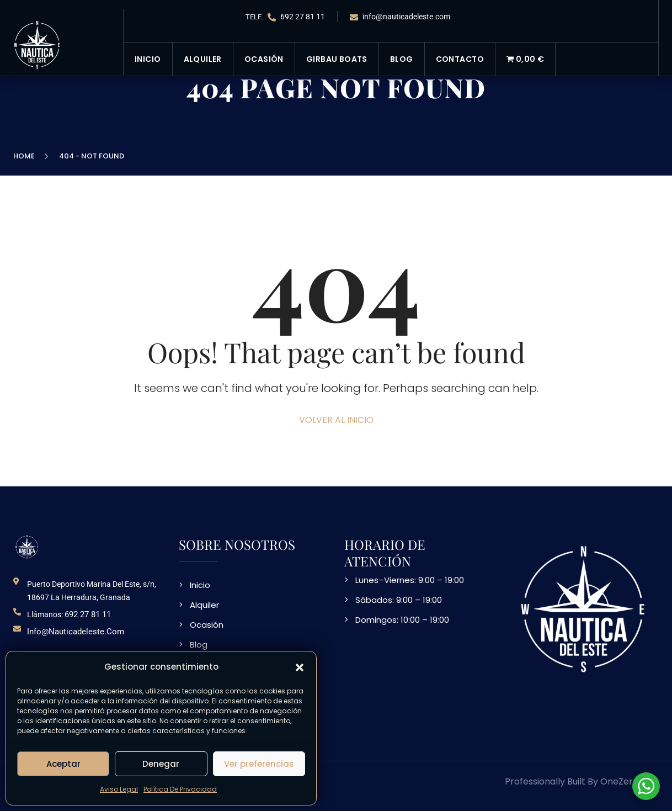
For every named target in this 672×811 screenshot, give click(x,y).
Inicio (148, 59)
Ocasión (264, 59)
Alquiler (203, 59)
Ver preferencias (259, 764)
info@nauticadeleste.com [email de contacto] (76, 632)
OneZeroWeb (630, 781)
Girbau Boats (337, 59)
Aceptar (63, 764)
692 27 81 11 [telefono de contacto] (88, 614)
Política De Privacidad (180, 789)
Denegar (161, 764)
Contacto (460, 59)
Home (26, 156)
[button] (300, 667)
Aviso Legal (119, 789)
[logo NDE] (27, 546)
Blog (402, 59)
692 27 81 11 (296, 17)
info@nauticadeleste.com (400, 17)
